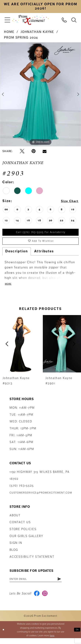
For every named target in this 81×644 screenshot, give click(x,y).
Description (17, 254)
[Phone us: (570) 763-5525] (64, 20)
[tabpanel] (40, 94)
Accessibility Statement (32, 560)
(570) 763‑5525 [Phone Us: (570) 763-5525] (22, 489)
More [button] (9, 288)
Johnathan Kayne (37, 32)
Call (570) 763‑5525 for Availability (41, 233)
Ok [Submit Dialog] (77, 635)
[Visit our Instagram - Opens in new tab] (46, 599)
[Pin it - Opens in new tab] (34, 151)
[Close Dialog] (4, 635)
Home (9, 32)
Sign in (16, 547)
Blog (14, 553)
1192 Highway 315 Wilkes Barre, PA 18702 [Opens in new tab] (40, 479)
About (15, 519)
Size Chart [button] (68, 201)
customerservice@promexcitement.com (41, 496)
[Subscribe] (68, 583)
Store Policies (23, 533)
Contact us (20, 526)
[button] (7, 20)
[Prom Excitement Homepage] (30, 20)
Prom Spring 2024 (21, 37)
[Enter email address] (40, 583)
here (52, 641)
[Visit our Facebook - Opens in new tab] (37, 599)
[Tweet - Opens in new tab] (22, 151)
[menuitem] (7, 20)
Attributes (44, 254)
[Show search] (74, 20)
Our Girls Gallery (26, 540)
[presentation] (19, 347)
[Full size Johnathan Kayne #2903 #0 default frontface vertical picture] (40, 94)
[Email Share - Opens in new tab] (45, 151)
